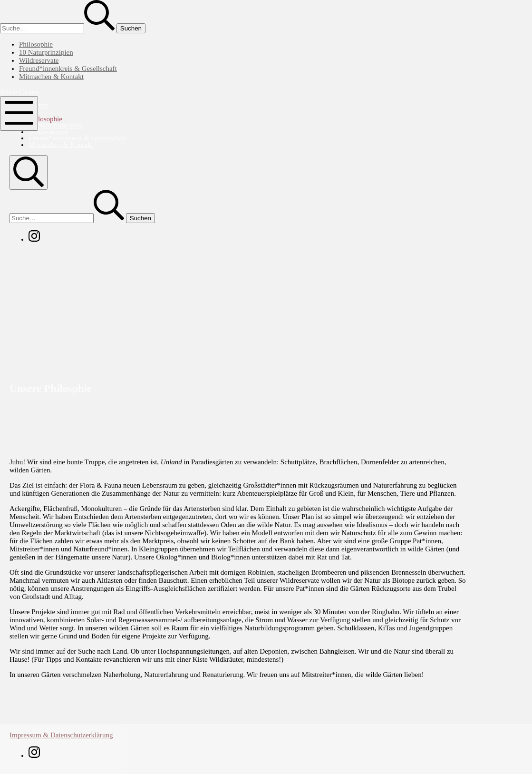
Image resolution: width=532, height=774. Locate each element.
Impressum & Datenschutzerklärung (61, 735)
